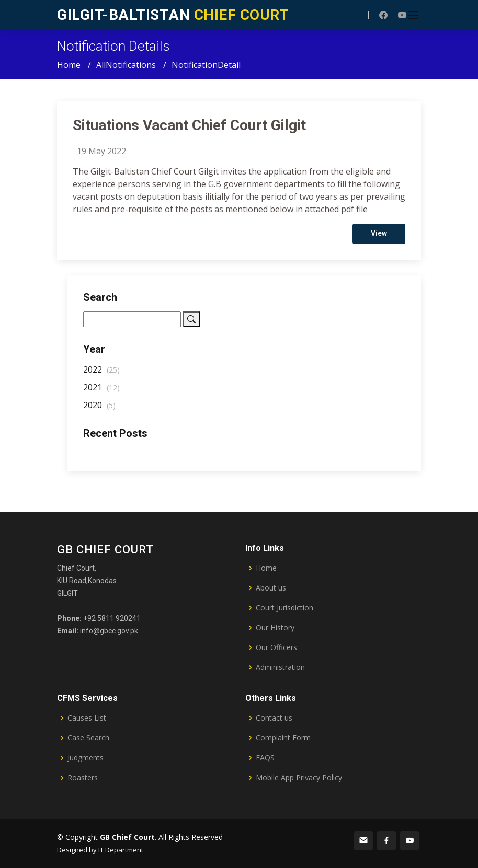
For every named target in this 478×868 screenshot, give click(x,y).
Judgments (86, 758)
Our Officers (276, 647)
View (379, 237)
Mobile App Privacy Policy (299, 778)
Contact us (274, 718)
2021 (101, 391)
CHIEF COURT (173, 15)
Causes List (87, 718)
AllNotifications (126, 65)
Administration (280, 667)
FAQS (265, 758)
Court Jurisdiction (284, 608)
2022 (101, 373)
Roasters (83, 778)
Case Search (88, 738)
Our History (275, 628)
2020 (99, 409)
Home (69, 65)
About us (271, 588)
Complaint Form (283, 738)
